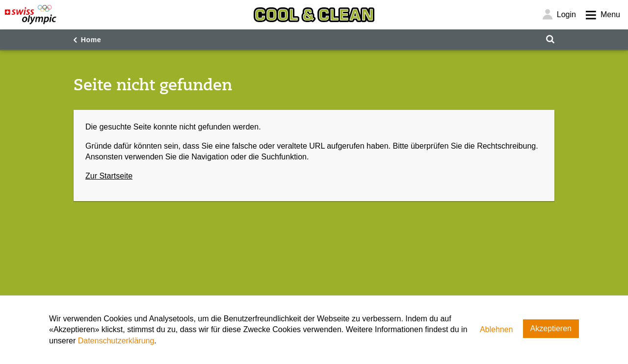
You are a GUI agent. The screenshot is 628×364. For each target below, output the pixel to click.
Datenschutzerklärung (116, 341)
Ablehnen (497, 329)
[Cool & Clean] (314, 15)
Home (91, 40)
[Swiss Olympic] (31, 15)
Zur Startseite (109, 176)
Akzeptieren (551, 328)
